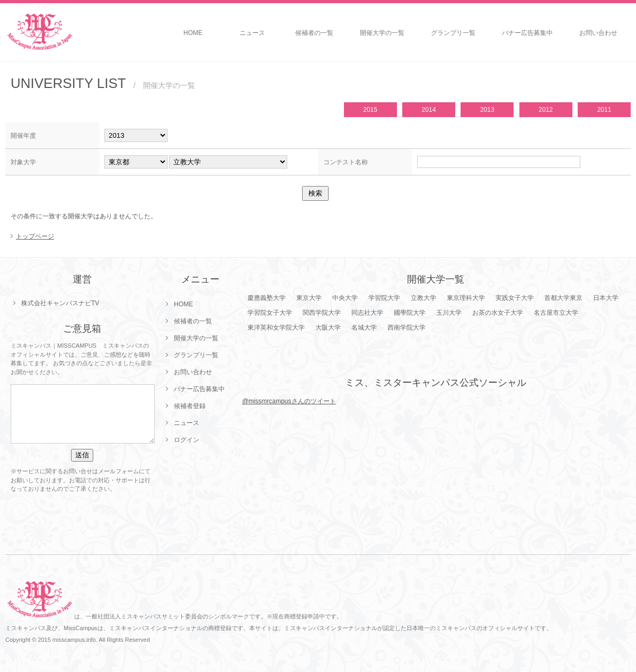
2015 (370, 110)
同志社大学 (367, 313)
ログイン (187, 440)
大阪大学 (328, 328)
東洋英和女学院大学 (276, 328)
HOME (193, 33)
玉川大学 (449, 313)
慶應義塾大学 (267, 298)
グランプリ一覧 (453, 33)
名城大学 (364, 328)
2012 (546, 110)
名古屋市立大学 (556, 313)
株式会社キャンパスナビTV (60, 303)
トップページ (35, 236)
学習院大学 (384, 298)
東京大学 (309, 298)
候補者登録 (190, 406)
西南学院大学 (407, 328)
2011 (604, 110)
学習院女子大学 (270, 313)
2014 (429, 110)
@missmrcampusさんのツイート (289, 401)
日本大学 (606, 298)
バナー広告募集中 (527, 33)
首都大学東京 (563, 298)
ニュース (252, 33)
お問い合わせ (598, 33)
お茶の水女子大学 (498, 313)
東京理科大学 (466, 298)
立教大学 (423, 298)
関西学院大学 (322, 313)
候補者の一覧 (314, 33)
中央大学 (345, 298)
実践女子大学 (515, 298)
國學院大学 (410, 313)
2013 (487, 110)
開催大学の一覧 (382, 33)
